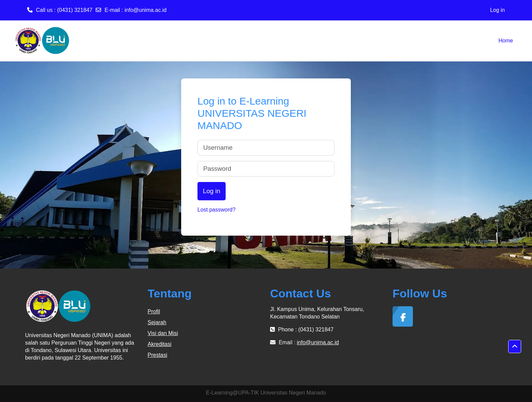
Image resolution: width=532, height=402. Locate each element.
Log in (497, 10)
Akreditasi (159, 344)
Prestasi (157, 355)
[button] (515, 347)
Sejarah (157, 322)
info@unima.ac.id (146, 10)
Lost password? (216, 210)
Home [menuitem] (506, 41)
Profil (154, 312)
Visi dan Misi (163, 333)
